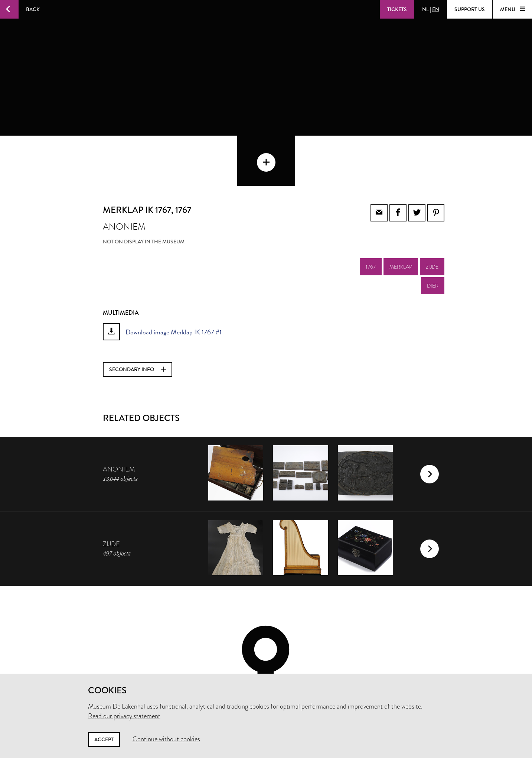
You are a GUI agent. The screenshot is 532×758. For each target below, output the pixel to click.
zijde (432, 217)
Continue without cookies (166, 739)
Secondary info (138, 319)
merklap (401, 217)
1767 (371, 217)
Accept (104, 739)
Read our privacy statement (124, 716)
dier (433, 236)
